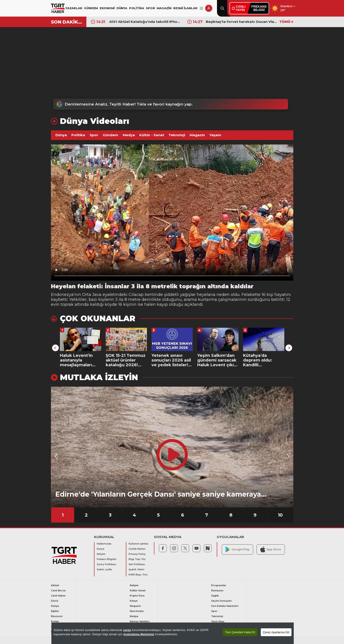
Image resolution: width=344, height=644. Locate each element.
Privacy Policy (137, 554)
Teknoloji (177, 135)
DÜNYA (122, 8)
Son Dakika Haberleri (225, 606)
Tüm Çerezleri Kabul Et (240, 632)
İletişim (101, 554)
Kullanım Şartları (139, 544)
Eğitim (55, 611)
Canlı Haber (58, 596)
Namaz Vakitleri (140, 621)
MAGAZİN (164, 8)
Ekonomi (57, 616)
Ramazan (217, 591)
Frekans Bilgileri (107, 559)
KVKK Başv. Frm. (138, 575)
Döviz (55, 601)
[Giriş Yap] (209, 8)
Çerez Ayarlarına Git (276, 632)
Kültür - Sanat (152, 135)
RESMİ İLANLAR (185, 8)
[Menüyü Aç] (201, 8)
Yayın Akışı (218, 621)
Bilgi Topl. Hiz (137, 559)
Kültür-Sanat (138, 591)
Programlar (219, 585)
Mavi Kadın (137, 611)
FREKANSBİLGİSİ (259, 8)
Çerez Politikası (106, 564)
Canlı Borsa (58, 591)
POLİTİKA (137, 8)
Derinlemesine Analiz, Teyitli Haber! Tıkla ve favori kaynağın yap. (124, 104)
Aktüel (55, 585)
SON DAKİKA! (67, 22)
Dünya (61, 135)
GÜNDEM (91, 8)
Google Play (238, 549)
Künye (101, 549)
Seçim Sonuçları (221, 601)
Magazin (197, 135)
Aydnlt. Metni (136, 570)
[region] (173, 633)
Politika (78, 135)
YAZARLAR (74, 8)
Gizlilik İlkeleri (137, 549)
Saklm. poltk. (105, 570)
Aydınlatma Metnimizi (139, 634)
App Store (271, 549)
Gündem (111, 135)
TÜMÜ (286, 22)
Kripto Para (137, 596)
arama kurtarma (200, 299)
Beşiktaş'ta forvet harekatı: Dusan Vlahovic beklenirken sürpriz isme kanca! (241, 22)
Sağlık (215, 596)
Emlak (55, 621)
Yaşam (215, 135)
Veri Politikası (137, 564)
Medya (129, 135)
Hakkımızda (104, 544)
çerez (127, 630)
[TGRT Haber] (58, 8)
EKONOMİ (107, 8)
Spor (94, 135)
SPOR (150, 8)
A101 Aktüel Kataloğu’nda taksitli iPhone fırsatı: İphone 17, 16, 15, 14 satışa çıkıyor (145, 22)
